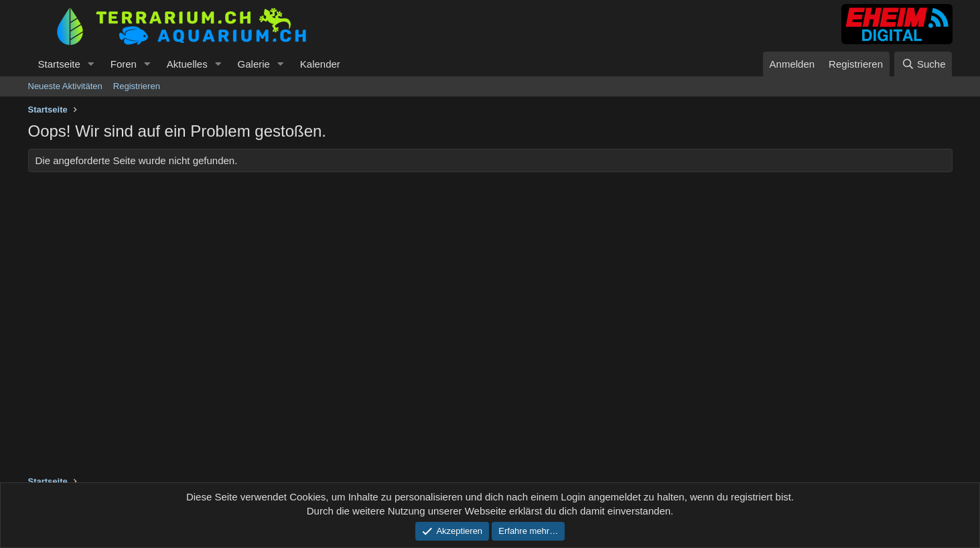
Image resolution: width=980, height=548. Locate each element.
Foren (124, 64)
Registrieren (137, 86)
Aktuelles (187, 64)
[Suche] (923, 64)
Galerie (254, 64)
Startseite (59, 64)
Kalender (320, 64)
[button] (91, 64)
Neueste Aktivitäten (65, 86)
